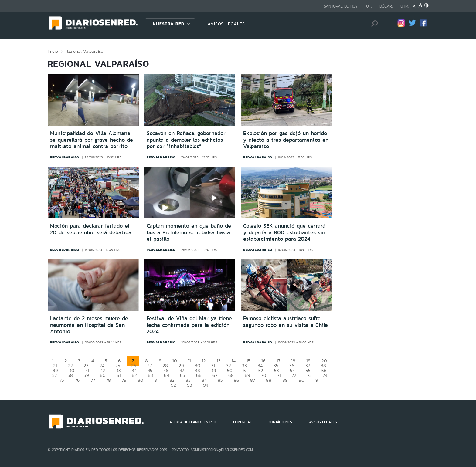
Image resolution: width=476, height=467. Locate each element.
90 (302, 380)
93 (190, 385)
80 (140, 380)
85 (220, 380)
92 (173, 385)
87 (253, 380)
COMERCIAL (242, 422)
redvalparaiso (65, 157)
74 (325, 375)
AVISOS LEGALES (226, 24)
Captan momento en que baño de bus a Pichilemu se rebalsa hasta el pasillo (189, 232)
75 (62, 380)
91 (318, 380)
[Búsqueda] (373, 24)
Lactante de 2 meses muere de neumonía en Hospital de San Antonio (89, 325)
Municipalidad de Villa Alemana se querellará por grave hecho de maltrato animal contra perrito (92, 140)
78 (108, 380)
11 (189, 361)
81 (156, 380)
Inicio (53, 51)
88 (269, 380)
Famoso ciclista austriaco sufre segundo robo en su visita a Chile (286, 322)
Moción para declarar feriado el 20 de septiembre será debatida (91, 229)
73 (309, 375)
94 (206, 385)
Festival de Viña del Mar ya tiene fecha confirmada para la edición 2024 (189, 325)
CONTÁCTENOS (280, 422)
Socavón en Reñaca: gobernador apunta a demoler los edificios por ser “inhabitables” (186, 140)
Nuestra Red (168, 24)
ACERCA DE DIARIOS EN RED (193, 422)
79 (124, 380)
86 (236, 380)
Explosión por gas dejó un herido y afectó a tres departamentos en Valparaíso (286, 140)
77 (93, 380)
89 (285, 380)
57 (54, 375)
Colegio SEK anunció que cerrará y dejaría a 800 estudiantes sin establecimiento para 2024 (284, 232)
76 (77, 380)
